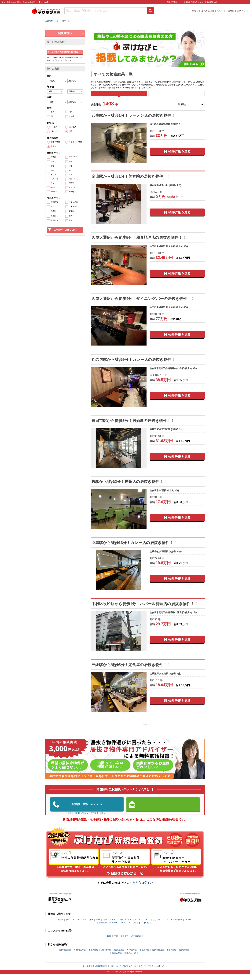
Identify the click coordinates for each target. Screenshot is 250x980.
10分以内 (73, 127)
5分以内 (54, 127)
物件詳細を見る (180, 156)
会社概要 (87, 972)
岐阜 (109, 943)
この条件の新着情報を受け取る (65, 52)
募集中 (176, 96)
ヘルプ (220, 11)
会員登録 (230, 11)
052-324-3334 (87, 811)
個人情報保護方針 (100, 972)
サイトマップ (144, 972)
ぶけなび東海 (172, 2)
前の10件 (127, 730)
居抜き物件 (55, 142)
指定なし (73, 131)
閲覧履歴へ (65, 33)
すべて (119, 96)
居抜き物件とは (130, 972)
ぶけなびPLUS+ (158, 972)
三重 (116, 943)
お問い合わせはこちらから (163, 810)
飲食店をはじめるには (203, 11)
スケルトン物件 (75, 142)
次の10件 (168, 730)
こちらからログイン (140, 889)
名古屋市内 (136, 943)
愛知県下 (125, 943)
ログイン (241, 11)
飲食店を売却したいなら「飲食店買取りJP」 (201, 2)
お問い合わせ (115, 972)
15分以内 (54, 131)
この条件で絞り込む (65, 230)
